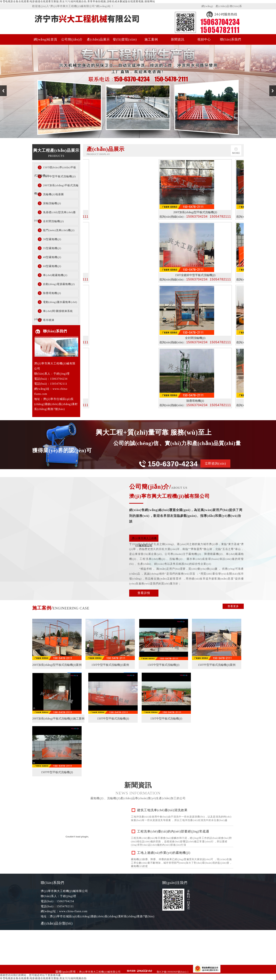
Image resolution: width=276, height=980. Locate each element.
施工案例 (151, 39)
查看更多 (233, 606)
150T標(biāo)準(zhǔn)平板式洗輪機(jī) (55, 169)
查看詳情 (144, 593)
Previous (3, 91)
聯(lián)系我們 (236, 7)
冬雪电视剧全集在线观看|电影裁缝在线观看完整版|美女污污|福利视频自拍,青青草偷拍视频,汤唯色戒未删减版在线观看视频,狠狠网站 (78, 1)
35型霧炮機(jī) (52, 248)
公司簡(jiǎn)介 (72, 39)
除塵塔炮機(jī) (52, 293)
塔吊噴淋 (49, 320)
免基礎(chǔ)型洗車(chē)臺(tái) (55, 214)
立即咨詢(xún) (215, 464)
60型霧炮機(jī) (52, 266)
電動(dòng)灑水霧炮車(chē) (60, 302)
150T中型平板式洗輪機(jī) (59, 176)
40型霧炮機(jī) (52, 257)
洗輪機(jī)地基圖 (53, 194)
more (236, 153)
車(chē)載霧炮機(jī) (55, 275)
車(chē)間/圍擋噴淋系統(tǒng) (53, 312)
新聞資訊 (178, 39)
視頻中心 (204, 39)
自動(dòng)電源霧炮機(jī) (59, 284)
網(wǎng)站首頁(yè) (208, 7)
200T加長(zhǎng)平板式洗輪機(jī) (56, 187)
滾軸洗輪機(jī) (52, 203)
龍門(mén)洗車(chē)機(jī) (59, 230)
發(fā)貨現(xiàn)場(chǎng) (125, 41)
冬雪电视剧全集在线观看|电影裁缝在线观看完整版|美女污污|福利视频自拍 (43, 978)
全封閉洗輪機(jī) (53, 221)
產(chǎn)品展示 (222, 7)
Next (273, 91)
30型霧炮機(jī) (52, 239)
